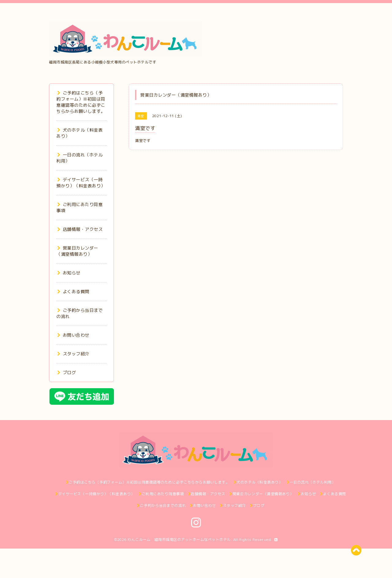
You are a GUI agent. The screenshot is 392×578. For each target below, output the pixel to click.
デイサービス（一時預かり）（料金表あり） (81, 183)
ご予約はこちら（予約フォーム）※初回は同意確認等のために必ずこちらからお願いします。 (81, 102)
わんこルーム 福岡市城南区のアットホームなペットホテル (179, 540)
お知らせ (69, 273)
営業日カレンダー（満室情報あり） (77, 251)
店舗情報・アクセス (80, 229)
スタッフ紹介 (73, 354)
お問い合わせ (73, 335)
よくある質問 (73, 291)
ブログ (67, 372)
